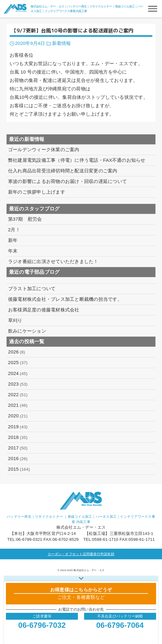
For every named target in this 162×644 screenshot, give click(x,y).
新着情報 (61, 43)
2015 (19, 469)
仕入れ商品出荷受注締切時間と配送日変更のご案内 (63, 171)
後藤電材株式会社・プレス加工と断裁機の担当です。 (65, 299)
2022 (18, 395)
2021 (18, 405)
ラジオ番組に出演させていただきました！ (53, 261)
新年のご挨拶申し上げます (37, 192)
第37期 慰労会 (25, 219)
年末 (13, 251)
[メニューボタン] (153, 9)
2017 (18, 448)
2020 (18, 416)
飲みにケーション (27, 331)
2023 (18, 384)
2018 (18, 437)
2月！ (14, 230)
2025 (18, 363)
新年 (13, 240)
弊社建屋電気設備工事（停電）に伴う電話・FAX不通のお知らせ (77, 160)
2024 (18, 373)
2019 (18, 427)
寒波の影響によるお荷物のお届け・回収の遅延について (67, 181)
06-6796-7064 (120, 625)
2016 (18, 459)
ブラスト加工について (32, 288)
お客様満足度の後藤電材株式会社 (44, 310)
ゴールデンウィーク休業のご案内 (44, 149)
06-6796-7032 (42, 625)
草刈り (15, 320)
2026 (17, 352)
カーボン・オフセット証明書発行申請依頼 (81, 554)
